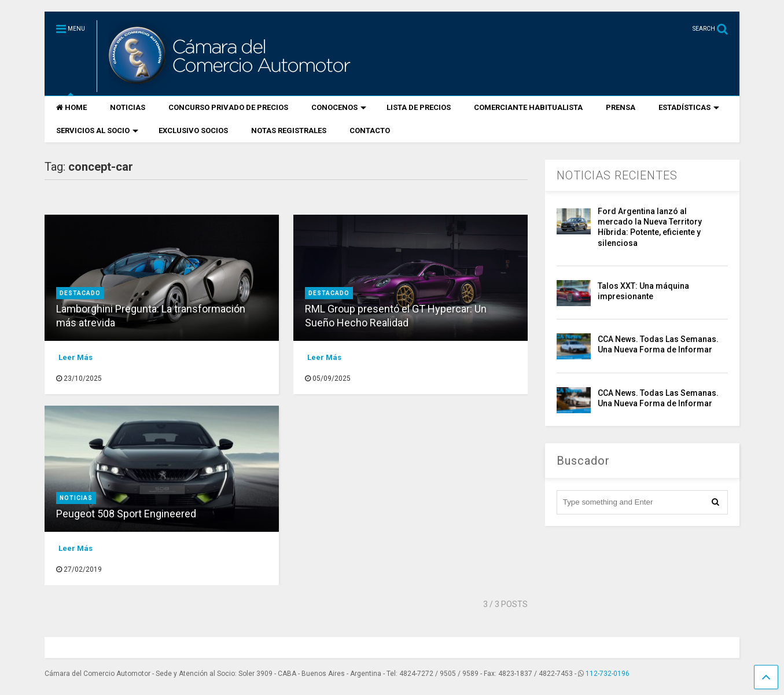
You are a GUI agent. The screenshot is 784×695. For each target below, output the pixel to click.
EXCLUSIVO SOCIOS (193, 130)
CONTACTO (370, 130)
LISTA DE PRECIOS (419, 107)
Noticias (76, 498)
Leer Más (76, 357)
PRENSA (621, 107)
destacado (80, 293)
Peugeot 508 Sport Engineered (126, 514)
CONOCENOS (339, 107)
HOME (71, 107)
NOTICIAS (128, 107)
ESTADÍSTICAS (689, 107)
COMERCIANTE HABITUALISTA (528, 107)
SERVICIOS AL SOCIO (97, 130)
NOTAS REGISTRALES (289, 130)
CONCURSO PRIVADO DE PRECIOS (228, 107)
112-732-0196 (608, 674)
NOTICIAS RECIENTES (617, 175)
